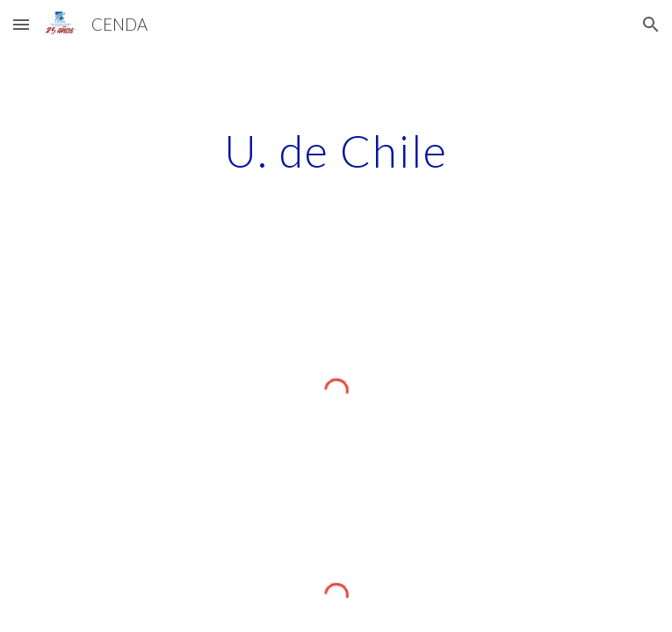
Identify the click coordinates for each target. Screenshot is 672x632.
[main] (336, 151)
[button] (21, 24)
